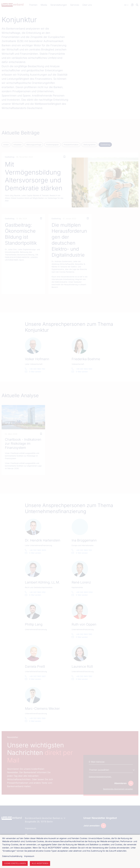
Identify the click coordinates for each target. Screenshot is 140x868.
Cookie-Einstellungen (15, 863)
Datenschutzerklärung (12, 856)
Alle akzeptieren (40, 863)
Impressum (29, 856)
